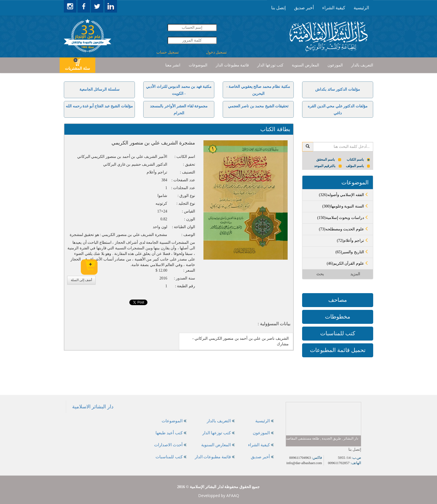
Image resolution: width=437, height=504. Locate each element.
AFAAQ (233, 495)
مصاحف (338, 300)
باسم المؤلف (358, 166)
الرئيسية (361, 8)
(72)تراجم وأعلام (353, 241)
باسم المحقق (329, 160)
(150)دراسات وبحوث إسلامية (343, 218)
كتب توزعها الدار (270, 65)
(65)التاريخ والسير (352, 252)
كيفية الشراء (334, 8)
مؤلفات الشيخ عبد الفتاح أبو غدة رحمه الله (99, 106)
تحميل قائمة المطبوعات (338, 350)
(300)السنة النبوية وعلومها (345, 206)
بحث (320, 274)
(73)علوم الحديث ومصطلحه (344, 229)
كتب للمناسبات (338, 333)
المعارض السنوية (305, 65)
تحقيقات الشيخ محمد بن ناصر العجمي (258, 106)
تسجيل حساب (168, 52)
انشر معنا (173, 65)
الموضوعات (198, 65)
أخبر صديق (304, 8)
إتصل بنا (278, 8)
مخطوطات (338, 317)
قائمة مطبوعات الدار (232, 65)
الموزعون (335, 65)
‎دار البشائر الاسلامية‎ (93, 407)
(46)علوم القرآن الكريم (348, 263)
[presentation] (361, 8)
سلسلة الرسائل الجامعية (99, 89)
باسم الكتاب (358, 160)
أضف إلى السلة (81, 280)
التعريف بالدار (362, 65)
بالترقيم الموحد (328, 166)
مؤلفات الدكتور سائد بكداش (338, 89)
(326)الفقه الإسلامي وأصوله (344, 195)
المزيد (355, 274)
